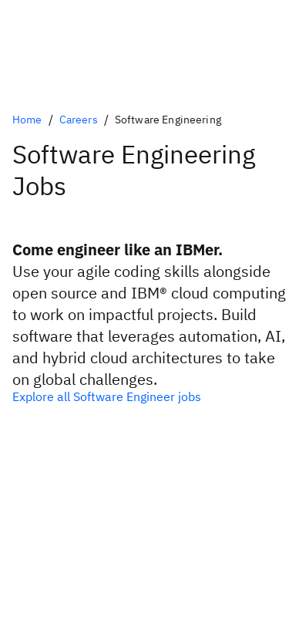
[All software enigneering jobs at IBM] (144, 396)
